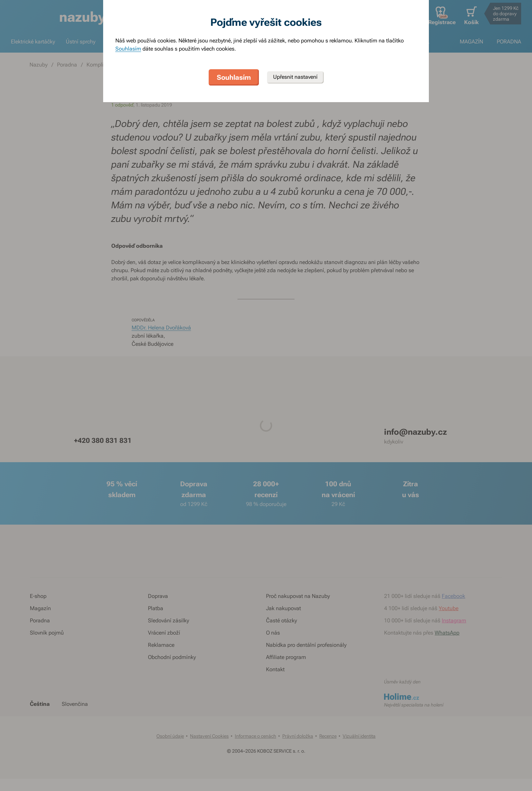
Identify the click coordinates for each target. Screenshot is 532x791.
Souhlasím (128, 49)
